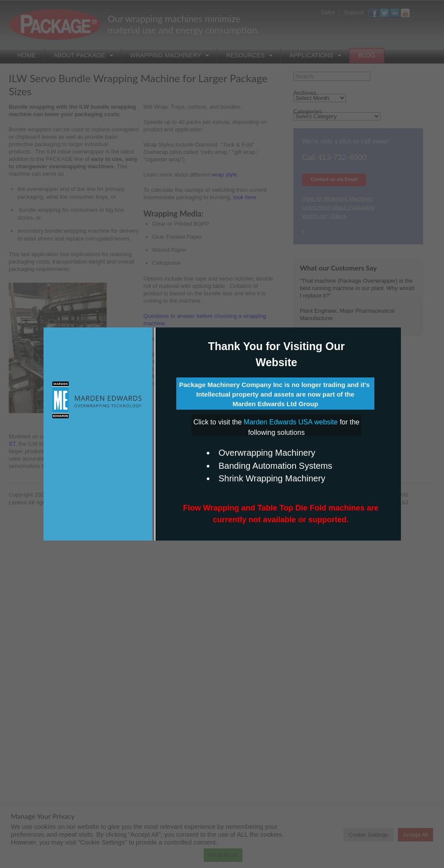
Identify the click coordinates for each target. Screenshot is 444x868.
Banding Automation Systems (275, 466)
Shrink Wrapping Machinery (272, 478)
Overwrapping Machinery (267, 453)
